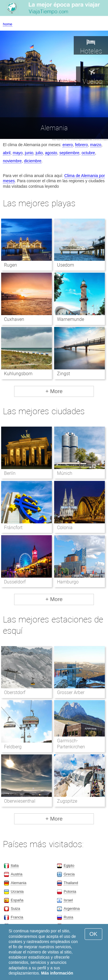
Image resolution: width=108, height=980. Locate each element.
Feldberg (13, 747)
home (8, 24)
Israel (68, 900)
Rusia (68, 917)
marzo (96, 145)
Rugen (11, 265)
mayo (18, 153)
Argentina (72, 909)
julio (39, 153)
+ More (54, 391)
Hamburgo (68, 582)
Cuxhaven (14, 319)
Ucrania (17, 891)
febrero (82, 145)
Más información (57, 973)
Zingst (64, 374)
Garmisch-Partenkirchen (71, 744)
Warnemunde (71, 319)
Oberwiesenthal (20, 801)
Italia (15, 865)
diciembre (33, 161)
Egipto (69, 865)
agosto (51, 153)
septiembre (69, 153)
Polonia (70, 891)
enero (68, 145)
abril (7, 153)
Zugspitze (67, 801)
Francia (17, 917)
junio (29, 153)
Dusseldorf (15, 582)
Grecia (69, 874)
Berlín (10, 473)
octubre (88, 153)
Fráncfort (13, 528)
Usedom (66, 265)
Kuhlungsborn (18, 374)
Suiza (15, 909)
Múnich (65, 473)
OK (93, 934)
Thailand (71, 883)
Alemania (18, 883)
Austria (16, 874)
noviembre (12, 161)
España (17, 900)
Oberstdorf (15, 692)
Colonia (65, 528)
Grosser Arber (71, 692)
